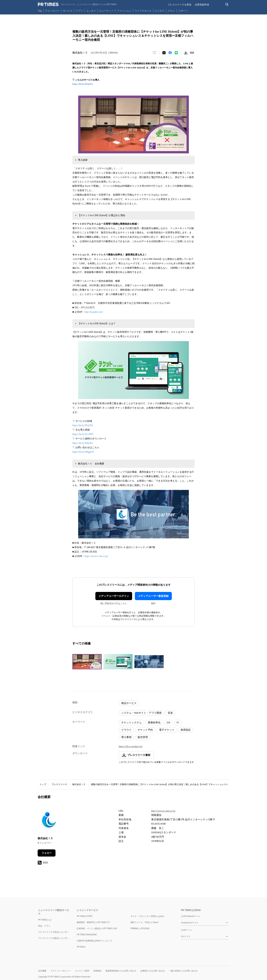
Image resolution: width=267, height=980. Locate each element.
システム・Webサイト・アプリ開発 (141, 713)
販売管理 (143, 737)
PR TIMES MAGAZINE (87, 935)
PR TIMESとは (45, 920)
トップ (43, 784)
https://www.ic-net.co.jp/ (96, 556)
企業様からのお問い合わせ (153, 971)
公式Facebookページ (191, 916)
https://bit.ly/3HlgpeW (83, 452)
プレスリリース (59, 784)
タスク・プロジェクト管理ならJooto (147, 916)
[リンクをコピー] (192, 53)
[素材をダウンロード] (186, 53)
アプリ (79, 11)
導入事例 (126, 737)
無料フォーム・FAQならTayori (144, 922)
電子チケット (167, 730)
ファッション (124, 11)
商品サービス (129, 703)
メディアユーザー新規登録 (153, 596)
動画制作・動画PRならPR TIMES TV (93, 922)
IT (178, 723)
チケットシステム (131, 723)
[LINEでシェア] (176, 53)
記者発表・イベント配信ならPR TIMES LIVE (97, 928)
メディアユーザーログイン (114, 596)
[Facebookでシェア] (170, 53)
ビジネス (160, 11)
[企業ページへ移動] (48, 820)
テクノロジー (52, 11)
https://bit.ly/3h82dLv (83, 443)
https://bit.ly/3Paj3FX (83, 84)
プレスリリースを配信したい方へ (53, 938)
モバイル (68, 11)
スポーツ (183, 11)
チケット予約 (145, 730)
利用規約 (97, 971)
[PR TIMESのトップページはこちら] (77, 4)
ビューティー (106, 11)
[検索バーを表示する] (227, 5)
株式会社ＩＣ (79, 784)
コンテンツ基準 (82, 971)
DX (169, 723)
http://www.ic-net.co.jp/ (163, 811)
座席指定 (186, 730)
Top (40, 11)
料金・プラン (44, 926)
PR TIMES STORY (85, 916)
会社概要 (42, 971)
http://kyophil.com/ (94, 312)
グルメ (171, 11)
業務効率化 (154, 723)
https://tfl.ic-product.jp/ (131, 746)
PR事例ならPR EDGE (140, 928)
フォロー (47, 853)
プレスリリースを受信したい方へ (53, 932)
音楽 (170, 713)
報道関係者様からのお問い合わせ (121, 971)
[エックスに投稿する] (164, 53)
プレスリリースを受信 (179, 5)
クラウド (126, 730)
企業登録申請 (202, 5)
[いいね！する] (154, 53)
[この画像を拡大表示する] (87, 662)
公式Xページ (187, 930)
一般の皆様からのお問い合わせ (183, 971)
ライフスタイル (143, 11)
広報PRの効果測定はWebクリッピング (95, 941)
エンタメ (91, 11)
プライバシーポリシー (61, 971)
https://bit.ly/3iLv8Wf (83, 434)
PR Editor (81, 947)
